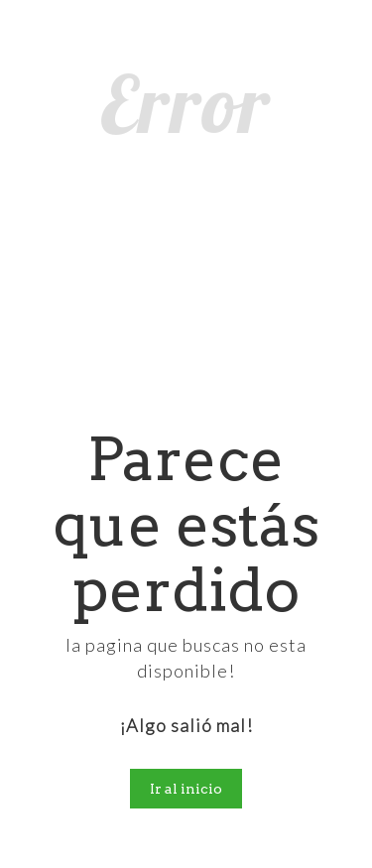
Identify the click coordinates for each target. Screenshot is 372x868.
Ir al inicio (186, 789)
